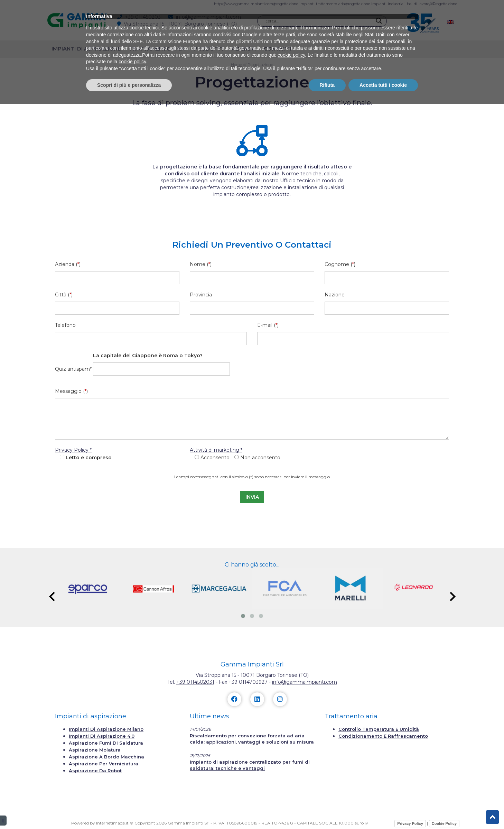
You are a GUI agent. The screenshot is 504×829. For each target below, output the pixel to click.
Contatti (278, 49)
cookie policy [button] (291, 780)
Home (236, 65)
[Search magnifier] (379, 21)
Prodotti (208, 49)
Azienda (244, 49)
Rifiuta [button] (327, 810)
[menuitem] (450, 22)
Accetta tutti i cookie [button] (383, 810)
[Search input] (319, 21)
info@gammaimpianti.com (305, 682)
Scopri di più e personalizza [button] (129, 810)
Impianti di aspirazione (86, 49)
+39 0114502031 (195, 682)
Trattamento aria (157, 49)
